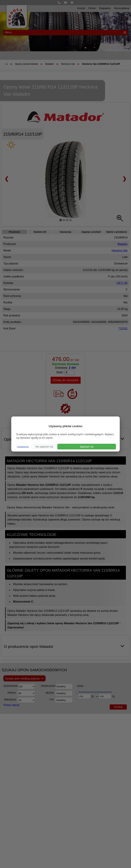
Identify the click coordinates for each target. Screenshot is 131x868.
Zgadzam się (87, 446)
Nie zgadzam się (44, 446)
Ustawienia (23, 446)
